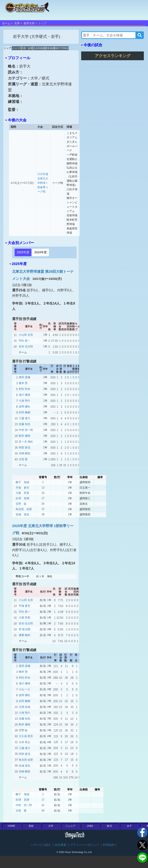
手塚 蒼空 (22, 488)
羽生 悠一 (25, 341)
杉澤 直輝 (22, 498)
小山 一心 (25, 689)
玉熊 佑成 (25, 707)
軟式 (110, 826)
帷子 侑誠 (22, 482)
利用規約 (109, 845)
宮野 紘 (23, 730)
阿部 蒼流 (25, 447)
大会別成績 (39, 48)
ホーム (6, 23)
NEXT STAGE (62, 48)
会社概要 (61, 845)
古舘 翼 (23, 459)
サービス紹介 (42, 845)
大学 (17, 23)
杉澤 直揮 (22, 800)
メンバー (16, 48)
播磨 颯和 (25, 635)
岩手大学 (29, 23)
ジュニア (70, 826)
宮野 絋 (21, 504)
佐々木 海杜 (26, 442)
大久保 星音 (26, 736)
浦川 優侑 (25, 395)
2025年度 (23, 252)
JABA (90, 826)
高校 (31, 826)
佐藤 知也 (25, 424)
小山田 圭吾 (26, 335)
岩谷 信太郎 (26, 346)
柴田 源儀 (25, 377)
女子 (129, 826)
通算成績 (50, 48)
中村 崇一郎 (26, 430)
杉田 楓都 (25, 412)
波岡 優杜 (25, 406)
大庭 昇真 (22, 493)
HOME (11, 826)
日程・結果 (27, 48)
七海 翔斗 (25, 401)
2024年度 (40, 252)
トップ (7, 48)
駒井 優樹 (25, 436)
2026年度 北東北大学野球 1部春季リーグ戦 (43, 183)
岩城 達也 (22, 514)
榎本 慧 (23, 383)
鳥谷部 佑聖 (24, 509)
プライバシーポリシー (85, 845)
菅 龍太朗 (25, 629)
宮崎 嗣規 (25, 453)
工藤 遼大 (25, 418)
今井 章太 (25, 742)
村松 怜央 (25, 389)
